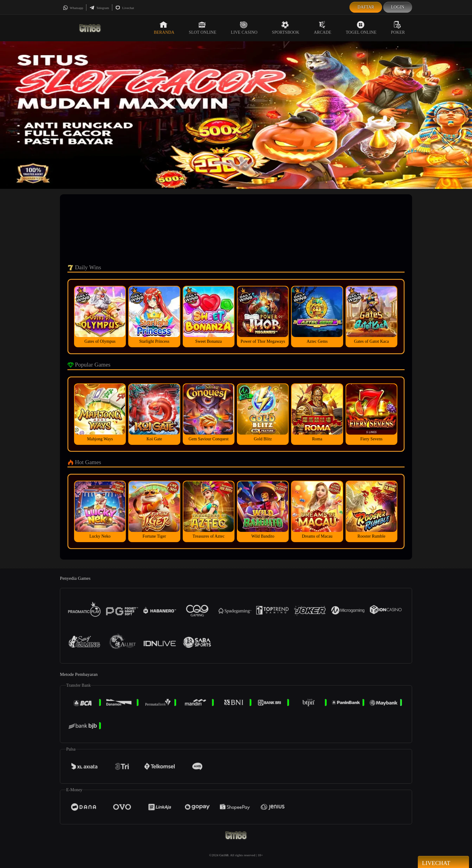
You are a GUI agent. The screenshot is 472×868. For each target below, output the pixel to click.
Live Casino (244, 28)
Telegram (99, 8)
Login (398, 7)
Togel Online (361, 28)
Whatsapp (73, 8)
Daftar (366, 7)
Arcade (323, 28)
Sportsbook (286, 28)
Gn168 (224, 855)
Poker (398, 28)
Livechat (125, 8)
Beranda (164, 28)
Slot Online (202, 28)
